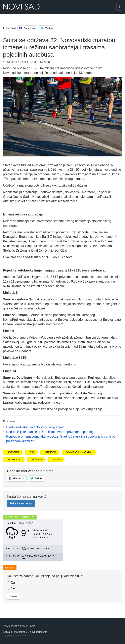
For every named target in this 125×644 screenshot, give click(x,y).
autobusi (13, 452)
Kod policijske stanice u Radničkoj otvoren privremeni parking (50, 432)
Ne (11, 588)
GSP (32, 452)
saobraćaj (14, 459)
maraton (50, 452)
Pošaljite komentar (21, 503)
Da (11, 583)
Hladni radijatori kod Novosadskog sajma (35, 427)
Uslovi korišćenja (38, 632)
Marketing (20, 632)
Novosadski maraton (79, 452)
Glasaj (13, 596)
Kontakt (7, 632)
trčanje (37, 459)
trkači (56, 459)
